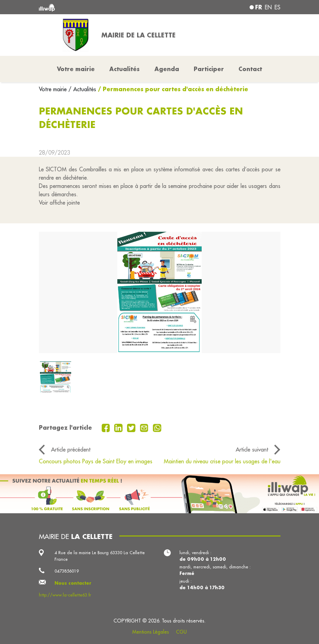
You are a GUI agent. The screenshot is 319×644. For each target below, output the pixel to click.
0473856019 (67, 571)
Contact (250, 69)
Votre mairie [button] (76, 69)
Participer (209, 69)
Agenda (167, 69)
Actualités (124, 69)
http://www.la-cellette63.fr (65, 595)
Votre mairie (54, 89)
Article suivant (252, 449)
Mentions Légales (151, 632)
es (278, 7)
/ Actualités (82, 89)
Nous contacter (73, 583)
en (268, 7)
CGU (181, 632)
